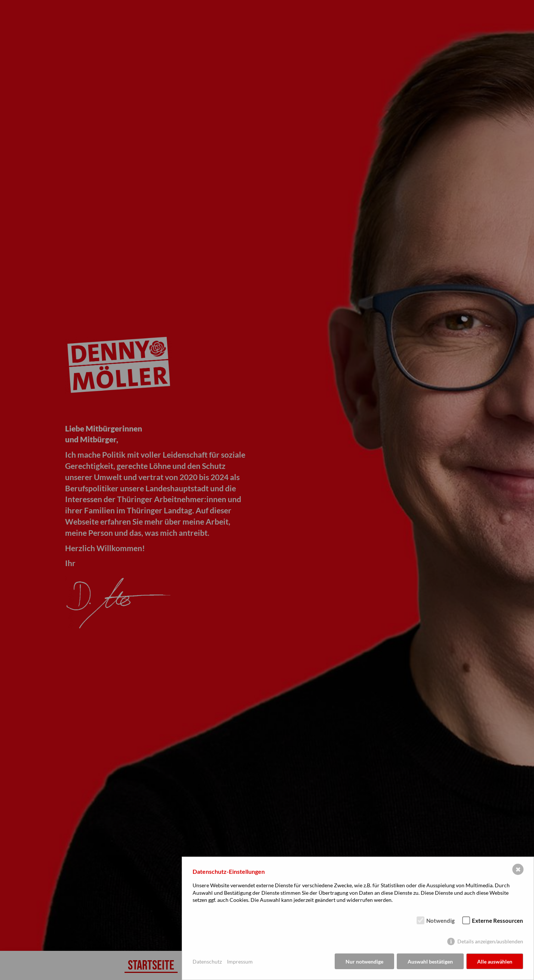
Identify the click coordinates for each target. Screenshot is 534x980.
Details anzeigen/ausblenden (490, 941)
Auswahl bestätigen (430, 961)
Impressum (240, 961)
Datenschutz (207, 961)
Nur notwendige (364, 961)
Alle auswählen (495, 961)
